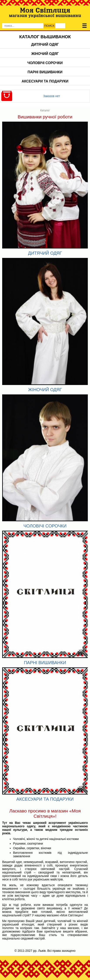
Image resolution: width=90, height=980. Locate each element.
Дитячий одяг (45, 45)
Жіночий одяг (45, 54)
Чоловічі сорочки (45, 63)
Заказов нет (52, 96)
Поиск (49, 26)
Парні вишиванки (45, 72)
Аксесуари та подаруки (45, 81)
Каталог (45, 110)
